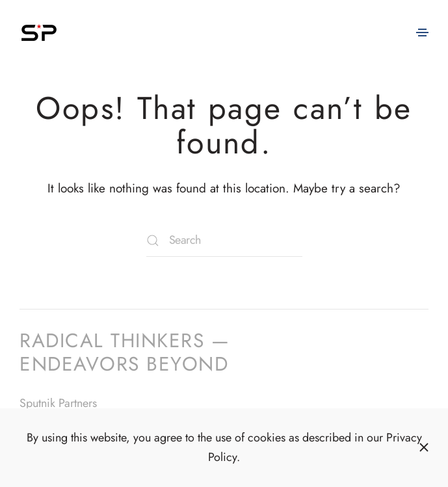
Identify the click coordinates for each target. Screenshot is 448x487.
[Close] (424, 447)
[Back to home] (39, 33)
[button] (422, 33)
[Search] (224, 241)
